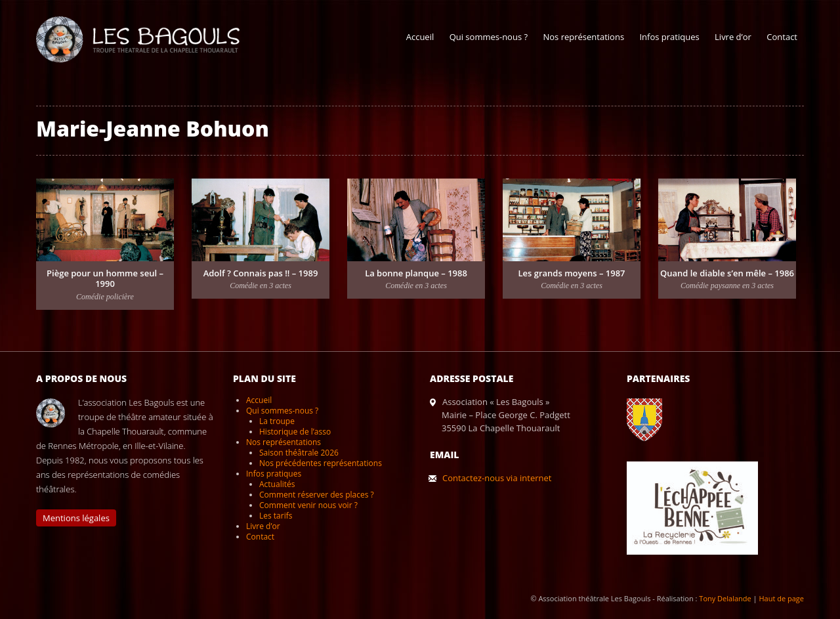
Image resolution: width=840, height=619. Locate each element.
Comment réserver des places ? (317, 495)
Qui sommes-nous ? (489, 37)
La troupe (277, 421)
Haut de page (781, 598)
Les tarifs (276, 516)
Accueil (420, 37)
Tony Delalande (725, 598)
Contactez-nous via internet (497, 478)
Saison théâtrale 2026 (299, 453)
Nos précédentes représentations (321, 463)
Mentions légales (76, 518)
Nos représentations (583, 37)
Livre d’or (733, 37)
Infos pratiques (669, 37)
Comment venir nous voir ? (308, 505)
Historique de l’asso (295, 432)
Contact (782, 37)
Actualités (277, 484)
